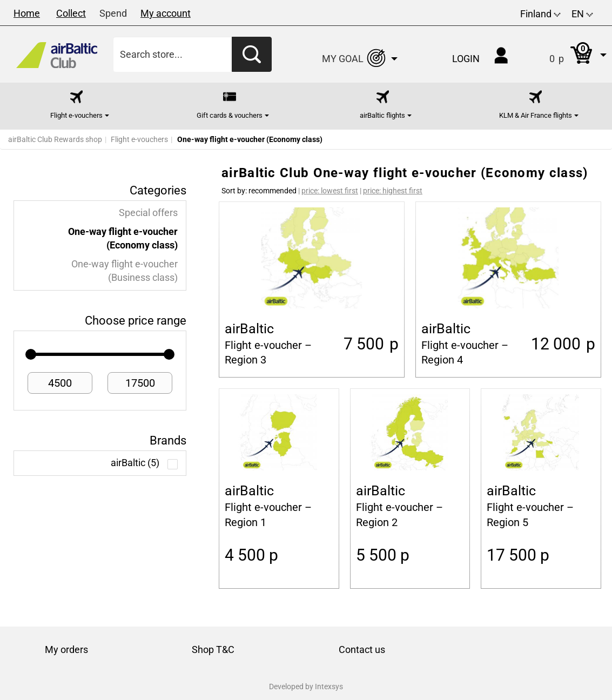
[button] (567, 54)
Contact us (362, 649)
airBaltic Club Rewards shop (55, 139)
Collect (71, 13)
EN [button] (582, 14)
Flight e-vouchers (139, 139)
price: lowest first (330, 191)
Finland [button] (540, 14)
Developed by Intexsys (306, 686)
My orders (66, 649)
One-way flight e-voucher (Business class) (125, 271)
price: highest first (393, 191)
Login (466, 59)
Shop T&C (213, 649)
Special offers (148, 213)
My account (166, 13)
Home (27, 13)
